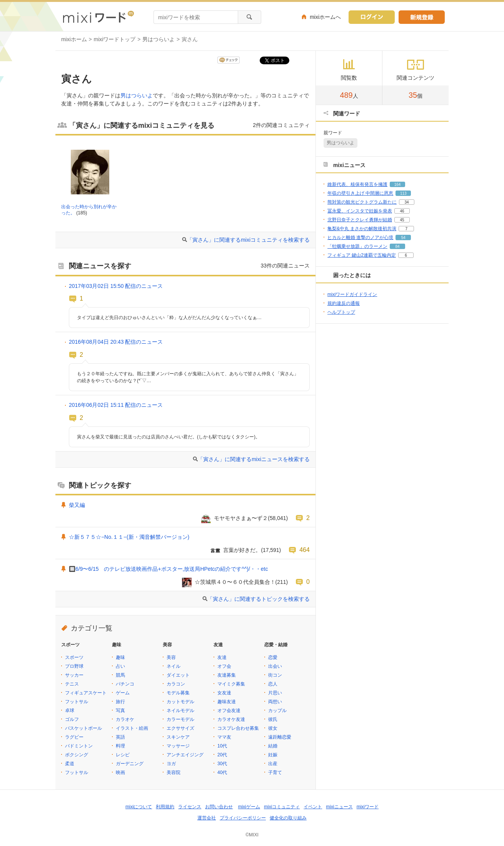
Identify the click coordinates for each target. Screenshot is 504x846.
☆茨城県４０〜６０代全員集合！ (235, 582)
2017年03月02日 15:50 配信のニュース (116, 286)
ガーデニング (130, 764)
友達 (222, 657)
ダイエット (178, 675)
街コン (275, 675)
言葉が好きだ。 (242, 550)
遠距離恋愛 (280, 737)
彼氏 (273, 719)
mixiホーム (74, 39)
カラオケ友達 (231, 719)
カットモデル (180, 702)
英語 (120, 737)
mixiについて (139, 807)
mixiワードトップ (115, 39)
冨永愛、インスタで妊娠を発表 (360, 211)
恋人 (273, 684)
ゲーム (123, 693)
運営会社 (207, 818)
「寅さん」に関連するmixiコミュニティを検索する (248, 240)
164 (398, 185)
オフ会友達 (229, 711)
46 (402, 211)
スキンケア (178, 737)
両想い (275, 702)
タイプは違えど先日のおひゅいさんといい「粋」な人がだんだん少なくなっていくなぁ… (169, 318)
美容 (171, 657)
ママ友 (224, 737)
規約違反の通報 (344, 303)
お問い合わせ (219, 807)
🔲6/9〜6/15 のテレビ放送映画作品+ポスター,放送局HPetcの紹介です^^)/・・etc (168, 569)
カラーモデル (180, 719)
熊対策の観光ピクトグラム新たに (362, 202)
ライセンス (190, 807)
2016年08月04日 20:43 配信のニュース (116, 342)
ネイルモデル (180, 711)
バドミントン (79, 746)
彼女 (273, 728)
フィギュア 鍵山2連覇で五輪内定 (362, 255)
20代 (222, 755)
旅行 (120, 702)
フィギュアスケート (86, 693)
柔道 (70, 764)
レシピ (123, 755)
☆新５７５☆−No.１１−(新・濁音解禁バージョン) (129, 537)
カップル (277, 711)
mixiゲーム (249, 807)
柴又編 (77, 505)
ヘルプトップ (341, 312)
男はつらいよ (159, 39)
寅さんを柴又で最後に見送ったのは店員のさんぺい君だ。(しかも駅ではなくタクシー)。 (169, 437)
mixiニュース (339, 807)
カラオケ (125, 719)
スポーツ (74, 657)
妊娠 (273, 755)
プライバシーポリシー (243, 818)
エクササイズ (180, 728)
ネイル (174, 666)
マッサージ (178, 746)
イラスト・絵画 (132, 728)
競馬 (120, 675)
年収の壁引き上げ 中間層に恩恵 (360, 193)
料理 (120, 746)
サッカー (74, 675)
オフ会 (224, 666)
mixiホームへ (325, 17)
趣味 (120, 657)
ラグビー (74, 737)
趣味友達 (227, 702)
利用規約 (165, 807)
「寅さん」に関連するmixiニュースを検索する (254, 459)
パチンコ (125, 684)
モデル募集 (178, 693)
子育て (275, 772)
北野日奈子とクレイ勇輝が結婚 (360, 220)
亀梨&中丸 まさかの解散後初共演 (362, 229)
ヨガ (171, 764)
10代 (222, 746)
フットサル (77, 702)
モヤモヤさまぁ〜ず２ (241, 518)
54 (403, 238)
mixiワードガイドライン (352, 294)
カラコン (176, 684)
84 (397, 247)
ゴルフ (72, 719)
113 (403, 193)
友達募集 (227, 675)
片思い (275, 693)
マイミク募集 (231, 684)
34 (406, 202)
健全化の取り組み (288, 818)
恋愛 (273, 657)
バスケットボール (83, 728)
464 (305, 550)
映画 (120, 772)
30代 (222, 764)
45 (402, 220)
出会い (275, 666)
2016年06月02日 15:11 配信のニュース (116, 405)
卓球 (70, 711)
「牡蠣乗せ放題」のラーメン (357, 246)
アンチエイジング (185, 755)
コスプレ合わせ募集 (238, 728)
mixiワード (368, 807)
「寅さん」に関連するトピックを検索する (259, 599)
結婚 (273, 746)
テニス (72, 684)
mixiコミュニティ (282, 807)
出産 (273, 764)
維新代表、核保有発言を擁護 (357, 184)
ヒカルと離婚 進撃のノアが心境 (360, 237)
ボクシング (77, 755)
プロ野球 (74, 666)
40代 (222, 772)
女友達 (224, 693)
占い (120, 666)
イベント (313, 807)
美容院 (174, 772)
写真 (120, 711)
